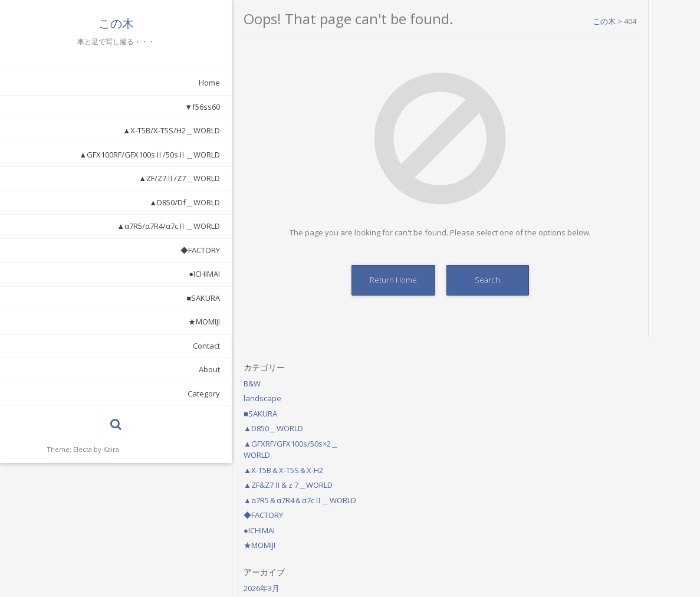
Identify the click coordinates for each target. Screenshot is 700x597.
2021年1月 (596, 368)
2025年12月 (598, 308)
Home (143, 83)
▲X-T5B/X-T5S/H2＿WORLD (105, 130)
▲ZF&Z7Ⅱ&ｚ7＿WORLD (622, 149)
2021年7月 (596, 338)
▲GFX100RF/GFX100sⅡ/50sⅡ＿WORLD (83, 155)
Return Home (319, 280)
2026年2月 (596, 278)
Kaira (111, 449)
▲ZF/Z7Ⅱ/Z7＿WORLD (113, 178)
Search (413, 280)
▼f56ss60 (136, 107)
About (143, 369)
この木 (83, 24)
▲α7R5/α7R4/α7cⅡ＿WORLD (102, 226)
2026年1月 (596, 293)
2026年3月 (596, 263)
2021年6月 (596, 353)
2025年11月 (598, 323)
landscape (597, 62)
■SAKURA (137, 298)
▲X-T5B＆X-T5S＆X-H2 (618, 133)
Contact (140, 346)
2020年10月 (598, 383)
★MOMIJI (137, 322)
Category (137, 393)
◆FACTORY (134, 250)
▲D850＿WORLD (608, 92)
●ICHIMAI (138, 274)
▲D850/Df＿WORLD (118, 202)
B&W (586, 47)
